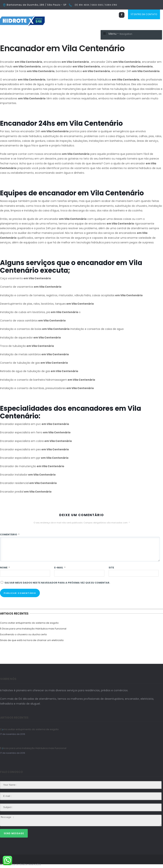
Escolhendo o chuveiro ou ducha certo (23, 634)
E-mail (60, 568)
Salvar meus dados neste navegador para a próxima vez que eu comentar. (57, 583)
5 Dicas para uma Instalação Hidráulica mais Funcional (33, 629)
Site (111, 568)
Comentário (10, 534)
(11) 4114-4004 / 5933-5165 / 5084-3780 (95, 5)
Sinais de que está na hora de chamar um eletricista (32, 640)
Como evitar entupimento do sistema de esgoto (29, 623)
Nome (5, 568)
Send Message (14, 833)
